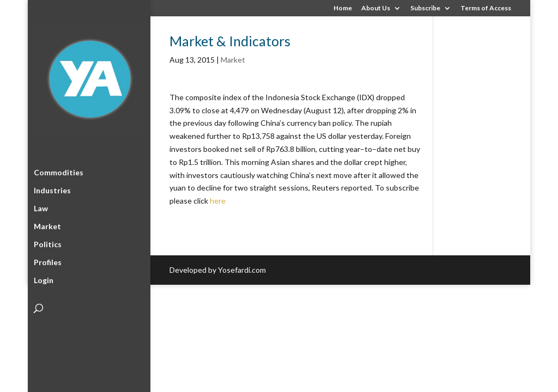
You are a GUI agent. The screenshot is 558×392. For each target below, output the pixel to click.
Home (343, 8)
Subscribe (425, 8)
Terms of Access (486, 8)
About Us (376, 8)
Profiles (48, 261)
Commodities (59, 171)
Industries (52, 189)
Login (44, 278)
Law (41, 207)
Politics (48, 243)
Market (47, 225)
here (218, 201)
